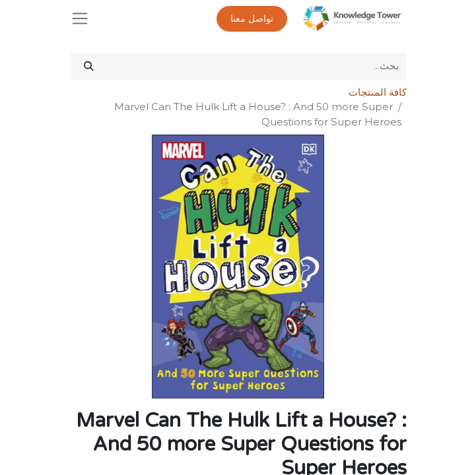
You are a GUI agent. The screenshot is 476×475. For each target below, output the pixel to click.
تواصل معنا (252, 19)
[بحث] (89, 66)
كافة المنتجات (378, 92)
